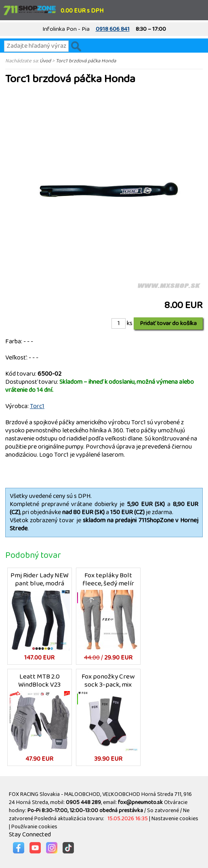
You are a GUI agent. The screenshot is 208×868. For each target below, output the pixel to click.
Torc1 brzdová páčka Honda (86, 61)
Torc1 (37, 406)
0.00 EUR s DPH (82, 11)
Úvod (45, 61)
